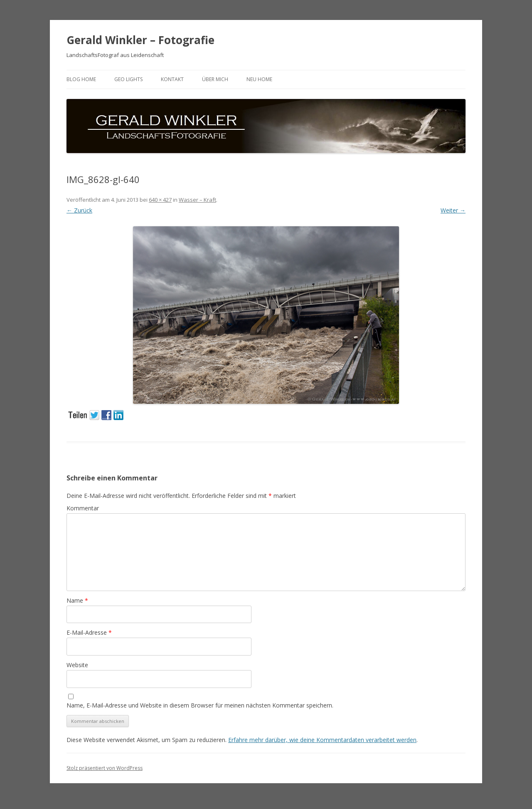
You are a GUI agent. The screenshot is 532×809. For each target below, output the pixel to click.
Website (77, 665)
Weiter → (453, 210)
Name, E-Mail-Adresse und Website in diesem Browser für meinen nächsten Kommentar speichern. (200, 705)
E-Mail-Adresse (89, 632)
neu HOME (259, 79)
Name (77, 600)
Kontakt (172, 79)
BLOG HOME (81, 79)
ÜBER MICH (215, 79)
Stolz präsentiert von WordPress (105, 768)
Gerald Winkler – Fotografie (140, 40)
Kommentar (83, 508)
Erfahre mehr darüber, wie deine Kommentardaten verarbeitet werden (322, 740)
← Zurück (79, 210)
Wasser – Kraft (197, 200)
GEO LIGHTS (128, 79)
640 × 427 (160, 200)
